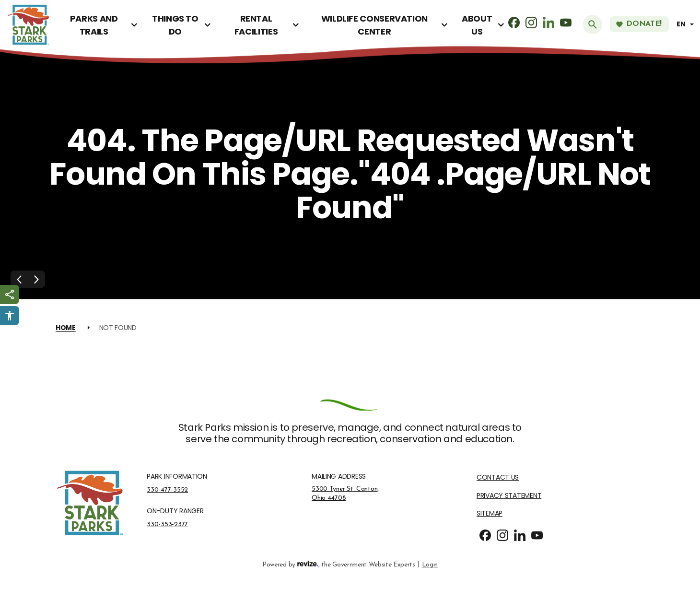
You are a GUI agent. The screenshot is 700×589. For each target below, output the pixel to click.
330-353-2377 (167, 524)
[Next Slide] (36, 279)
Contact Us (498, 477)
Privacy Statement (509, 496)
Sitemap (490, 513)
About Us (477, 25)
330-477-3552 (167, 490)
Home (66, 328)
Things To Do (175, 25)
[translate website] (687, 24)
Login (430, 564)
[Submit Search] (593, 24)
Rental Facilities (256, 25)
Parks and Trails (94, 25)
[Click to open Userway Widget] (10, 316)
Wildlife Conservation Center (374, 25)
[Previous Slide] (19, 279)
